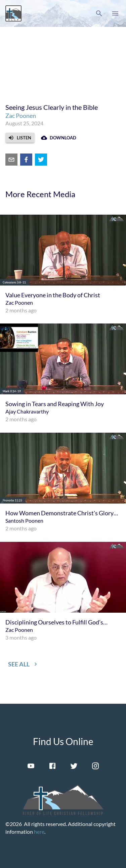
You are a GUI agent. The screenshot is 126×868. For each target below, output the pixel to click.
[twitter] (41, 160)
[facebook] (26, 160)
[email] (11, 160)
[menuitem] (63, 265)
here (39, 832)
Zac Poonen (21, 116)
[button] (99, 13)
